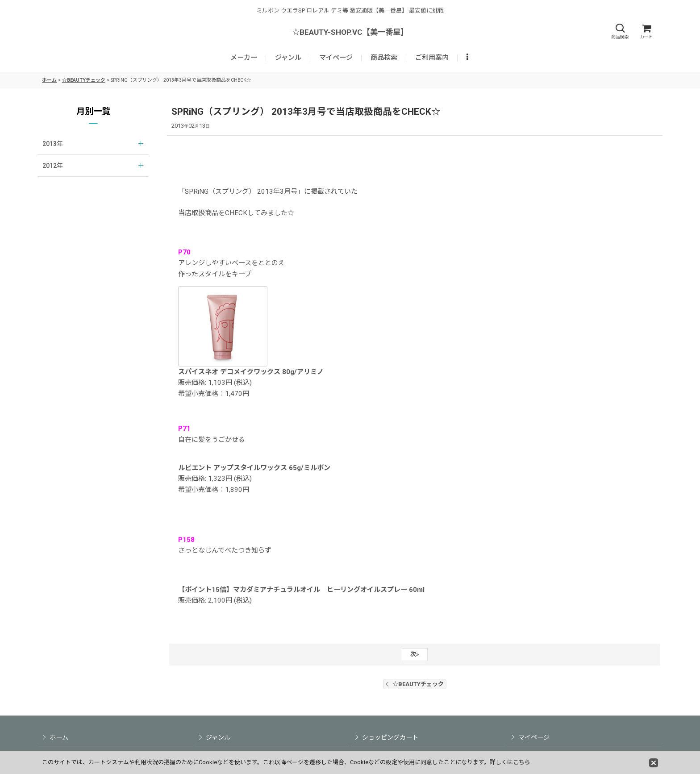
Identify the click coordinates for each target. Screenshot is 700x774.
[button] (620, 31)
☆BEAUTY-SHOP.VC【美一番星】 (350, 32)
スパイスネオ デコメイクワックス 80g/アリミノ (251, 372)
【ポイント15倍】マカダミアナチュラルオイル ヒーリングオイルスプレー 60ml (301, 590)
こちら (522, 762)
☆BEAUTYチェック (415, 684)
